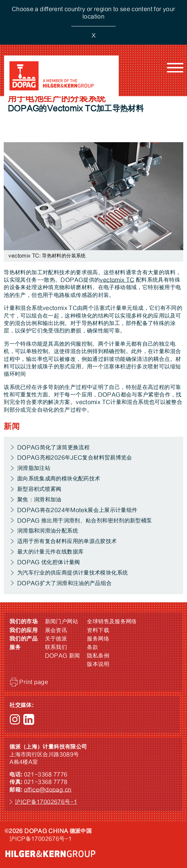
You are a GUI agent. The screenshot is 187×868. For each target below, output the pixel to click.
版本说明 (98, 664)
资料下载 (98, 630)
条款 (92, 647)
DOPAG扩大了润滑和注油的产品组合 (65, 583)
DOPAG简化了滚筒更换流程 (53, 448)
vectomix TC (117, 280)
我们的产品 (24, 639)
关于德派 (56, 639)
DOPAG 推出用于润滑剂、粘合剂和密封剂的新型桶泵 (85, 521)
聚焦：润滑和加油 (39, 500)
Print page (34, 682)
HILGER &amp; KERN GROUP (50, 854)
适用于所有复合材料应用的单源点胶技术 (67, 541)
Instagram (15, 719)
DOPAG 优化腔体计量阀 (49, 562)
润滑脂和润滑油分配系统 (48, 531)
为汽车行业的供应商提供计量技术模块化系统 (73, 573)
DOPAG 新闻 (63, 656)
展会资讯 (56, 630)
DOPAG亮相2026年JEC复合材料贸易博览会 (75, 458)
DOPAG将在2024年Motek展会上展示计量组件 (77, 510)
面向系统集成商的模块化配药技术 (59, 479)
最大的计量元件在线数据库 (51, 552)
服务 (15, 647)
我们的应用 (24, 630)
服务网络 (98, 639)
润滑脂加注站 (34, 468)
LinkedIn (29, 719)
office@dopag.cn (48, 790)
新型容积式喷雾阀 (39, 489)
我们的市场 (24, 622)
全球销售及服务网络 (112, 622)
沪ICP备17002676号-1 (46, 802)
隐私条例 (98, 656)
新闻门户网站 (62, 622)
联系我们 (56, 647)
